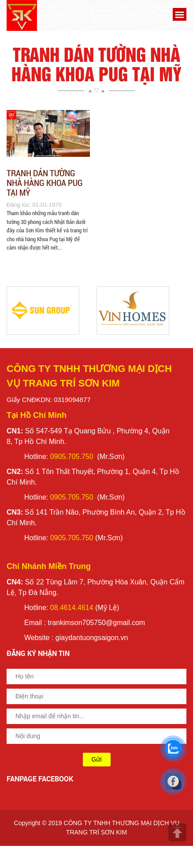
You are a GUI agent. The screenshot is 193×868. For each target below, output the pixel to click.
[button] (178, 16)
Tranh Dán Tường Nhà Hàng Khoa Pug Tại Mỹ (45, 182)
